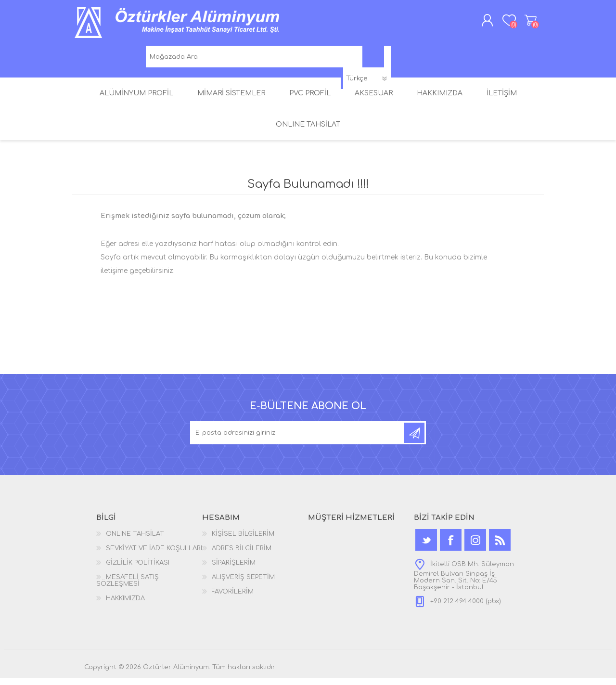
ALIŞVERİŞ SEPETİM (521, 24)
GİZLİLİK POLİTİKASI (138, 569)
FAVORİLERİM (233, 598)
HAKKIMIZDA (125, 605)
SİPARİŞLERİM (234, 569)
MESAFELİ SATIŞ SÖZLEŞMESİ (128, 587)
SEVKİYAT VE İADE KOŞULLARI (154, 555)
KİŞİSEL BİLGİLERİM (243, 541)
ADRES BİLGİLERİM (242, 555)
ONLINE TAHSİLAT (135, 541)
